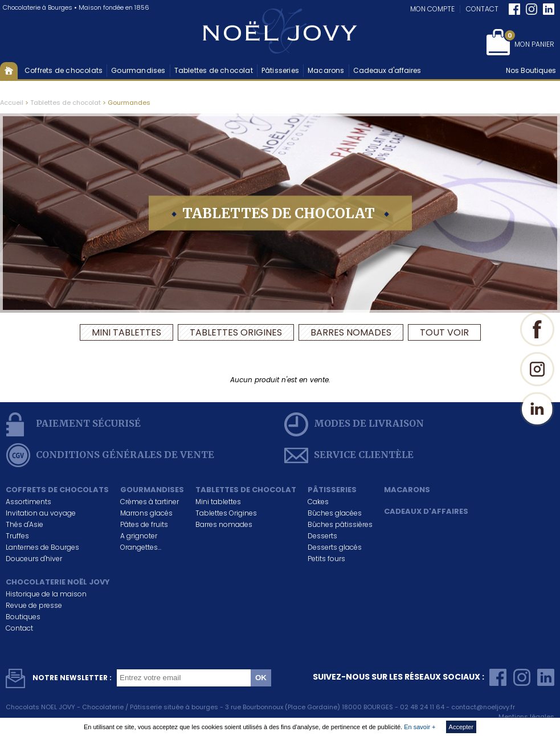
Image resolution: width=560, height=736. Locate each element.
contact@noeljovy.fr (483, 707)
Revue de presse (34, 605)
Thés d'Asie (24, 524)
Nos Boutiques (531, 70)
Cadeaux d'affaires (387, 70)
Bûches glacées (335, 513)
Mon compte (432, 9)
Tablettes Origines (236, 332)
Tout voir (444, 332)
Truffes (17, 536)
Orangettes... (141, 547)
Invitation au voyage (41, 513)
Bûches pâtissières (340, 524)
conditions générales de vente (110, 455)
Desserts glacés (335, 547)
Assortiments (28, 502)
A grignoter (139, 536)
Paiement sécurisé (73, 424)
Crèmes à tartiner (150, 502)
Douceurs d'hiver (34, 559)
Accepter (461, 727)
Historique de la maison (46, 594)
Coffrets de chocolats (64, 70)
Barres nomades (351, 332)
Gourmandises (138, 70)
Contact (482, 9)
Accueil (9, 71)
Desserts (322, 536)
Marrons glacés (146, 513)
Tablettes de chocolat (214, 70)
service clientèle (349, 455)
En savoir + (420, 727)
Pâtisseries (280, 70)
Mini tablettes (126, 332)
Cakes (318, 502)
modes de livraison (354, 424)
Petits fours (326, 559)
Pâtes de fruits (144, 524)
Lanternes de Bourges (42, 547)
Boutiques (23, 617)
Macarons (326, 70)
